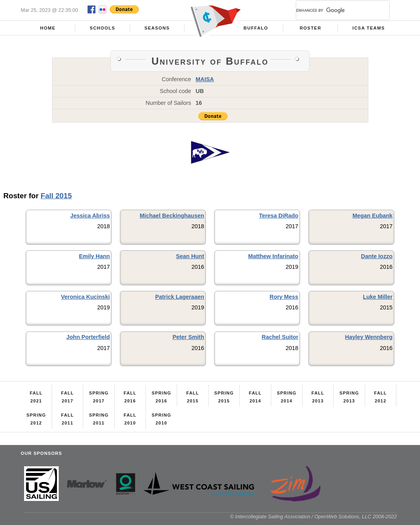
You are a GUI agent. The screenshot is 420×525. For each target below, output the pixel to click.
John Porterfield (88, 337)
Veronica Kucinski (86, 297)
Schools (102, 28)
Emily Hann (94, 256)
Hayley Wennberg (369, 337)
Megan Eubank (373, 216)
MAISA (205, 79)
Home (48, 28)
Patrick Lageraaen (179, 297)
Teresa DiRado (279, 216)
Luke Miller (378, 297)
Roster (311, 28)
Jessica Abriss (90, 216)
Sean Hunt (190, 256)
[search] (333, 10)
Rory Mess (284, 297)
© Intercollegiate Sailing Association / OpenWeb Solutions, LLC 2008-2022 (313, 517)
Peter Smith (188, 337)
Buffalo (256, 28)
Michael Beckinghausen (172, 216)
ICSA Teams (369, 28)
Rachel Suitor (280, 337)
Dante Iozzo (377, 256)
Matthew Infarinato (273, 256)
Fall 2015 (56, 196)
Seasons (157, 28)
